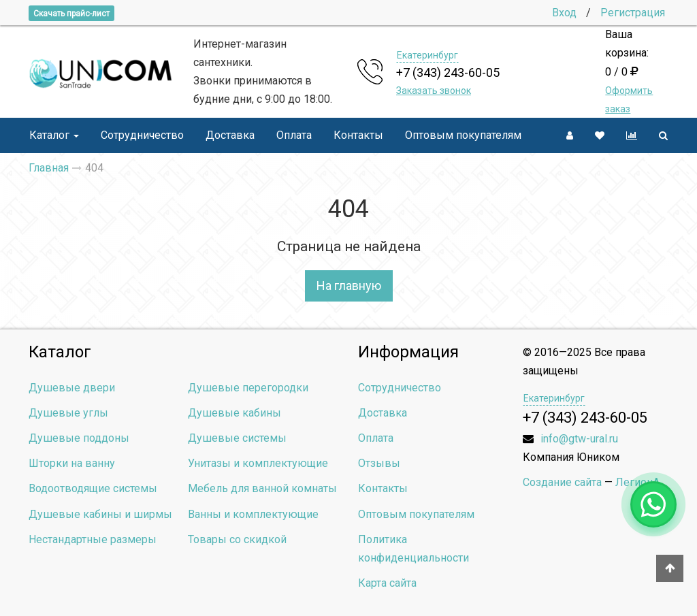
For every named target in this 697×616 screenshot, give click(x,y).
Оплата (294, 135)
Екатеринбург (427, 55)
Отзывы (379, 463)
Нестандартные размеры (93, 539)
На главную (349, 286)
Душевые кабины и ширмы (100, 514)
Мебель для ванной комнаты (262, 488)
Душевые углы (68, 413)
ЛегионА (637, 482)
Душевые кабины (234, 413)
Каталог (54, 135)
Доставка (230, 135)
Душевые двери (72, 388)
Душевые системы (237, 438)
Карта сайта (387, 583)
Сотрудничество (142, 135)
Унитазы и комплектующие (258, 463)
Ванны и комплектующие (253, 514)
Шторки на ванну (72, 463)
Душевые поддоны (79, 438)
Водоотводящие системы (93, 488)
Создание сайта (562, 482)
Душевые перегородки (248, 388)
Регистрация (633, 13)
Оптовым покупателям (463, 135)
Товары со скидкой (237, 539)
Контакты (358, 135)
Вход (564, 13)
